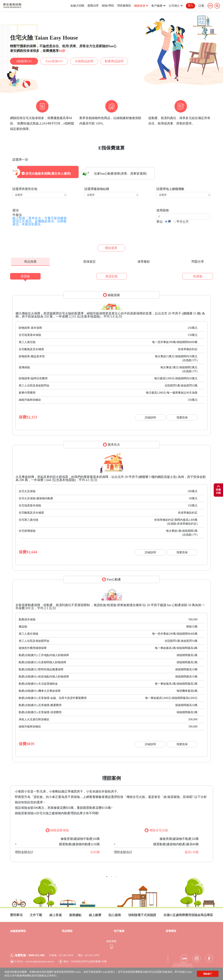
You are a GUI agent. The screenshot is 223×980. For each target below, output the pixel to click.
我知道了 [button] (208, 974)
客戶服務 (158, 6)
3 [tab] (116, 875)
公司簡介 (176, 6)
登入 (190, 5)
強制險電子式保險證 (142, 913)
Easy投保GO (54, 61)
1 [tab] (107, 875)
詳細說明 (150, 416)
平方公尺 (183, 220)
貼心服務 (115, 913)
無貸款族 (111, 275)
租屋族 (198, 275)
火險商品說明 (84, 61)
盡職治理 (93, 6)
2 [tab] (111, 875)
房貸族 (25, 275)
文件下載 (36, 913)
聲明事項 (16, 913)
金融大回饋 (77, 6)
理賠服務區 (124, 6)
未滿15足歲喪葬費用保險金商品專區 (188, 913)
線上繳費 (95, 913)
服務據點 (75, 913)
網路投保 (141, 6)
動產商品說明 (114, 61)
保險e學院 (108, 6)
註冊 (201, 6)
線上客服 (56, 913)
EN (210, 6)
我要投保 (182, 416)
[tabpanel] (111, 822)
